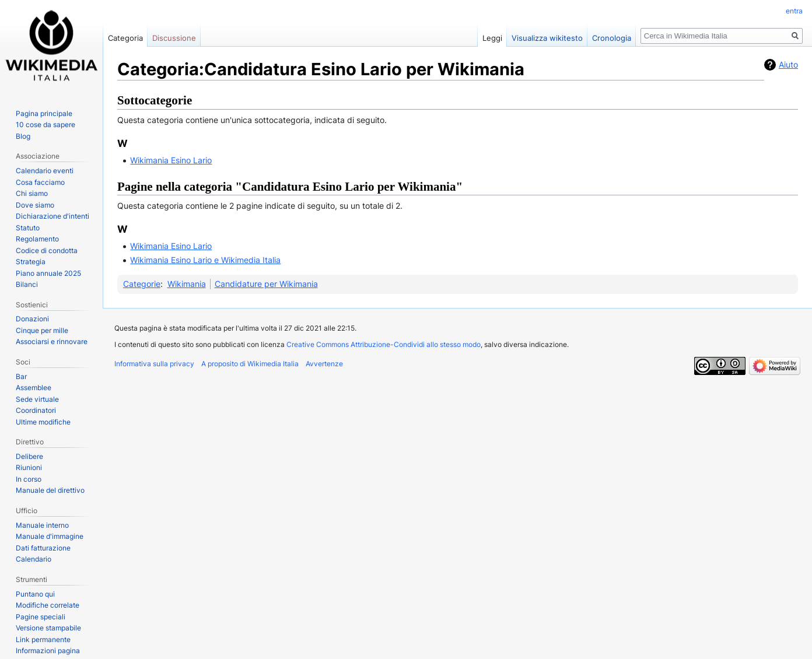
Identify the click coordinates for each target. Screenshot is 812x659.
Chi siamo (32, 193)
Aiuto (788, 64)
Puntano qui (35, 594)
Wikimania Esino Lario (171, 160)
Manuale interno (42, 525)
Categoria (125, 38)
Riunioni (29, 467)
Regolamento (37, 239)
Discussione (174, 38)
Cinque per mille (42, 330)
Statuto (28, 228)
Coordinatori (36, 410)
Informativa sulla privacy (154, 364)
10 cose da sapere (45, 125)
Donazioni (32, 319)
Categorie (142, 284)
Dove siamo (35, 205)
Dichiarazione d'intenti (52, 216)
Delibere (29, 456)
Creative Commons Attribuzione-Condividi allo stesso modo (384, 344)
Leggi (492, 38)
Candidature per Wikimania (266, 284)
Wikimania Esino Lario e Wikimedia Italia (205, 260)
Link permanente (43, 639)
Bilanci (27, 284)
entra (794, 11)
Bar (21, 376)
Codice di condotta (47, 250)
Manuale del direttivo (50, 490)
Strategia (31, 262)
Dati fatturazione (43, 548)
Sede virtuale (37, 399)
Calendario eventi (45, 171)
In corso (29, 479)
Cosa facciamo (40, 182)
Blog (23, 136)
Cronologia (612, 38)
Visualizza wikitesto (547, 38)
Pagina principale (44, 113)
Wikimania (187, 284)
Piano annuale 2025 (48, 273)
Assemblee (34, 388)
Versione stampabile (48, 628)
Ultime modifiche (43, 422)
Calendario (34, 559)
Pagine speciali (41, 617)
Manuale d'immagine (50, 536)
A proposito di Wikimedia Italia (250, 364)
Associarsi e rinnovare (52, 341)
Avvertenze (324, 364)
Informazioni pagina (48, 651)
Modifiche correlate (48, 605)
